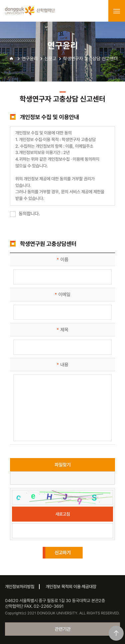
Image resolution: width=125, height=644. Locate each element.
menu (117, 11)
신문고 (50, 59)
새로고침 (63, 514)
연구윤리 (30, 59)
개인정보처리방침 (20, 587)
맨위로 (116, 633)
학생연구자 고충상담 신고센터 (90, 59)
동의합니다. (25, 214)
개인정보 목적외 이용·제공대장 (71, 587)
